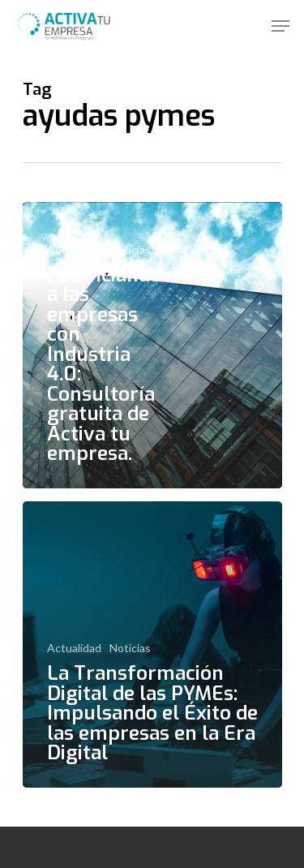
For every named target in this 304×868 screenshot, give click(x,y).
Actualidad (74, 249)
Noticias (130, 249)
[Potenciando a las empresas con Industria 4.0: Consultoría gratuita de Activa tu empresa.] (152, 345)
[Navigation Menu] (280, 26)
